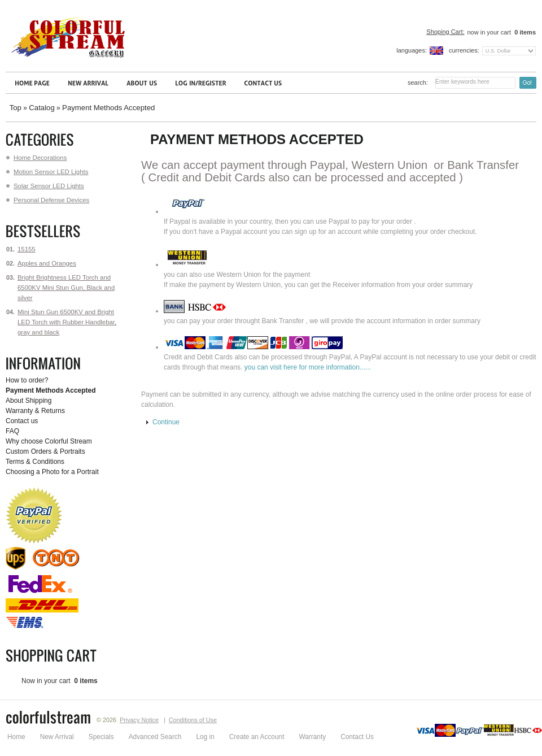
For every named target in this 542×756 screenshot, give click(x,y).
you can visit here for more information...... (308, 367)
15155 (27, 249)
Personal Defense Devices (48, 200)
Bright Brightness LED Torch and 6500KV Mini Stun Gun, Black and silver (66, 288)
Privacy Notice (139, 720)
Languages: (412, 50)
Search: (418, 82)
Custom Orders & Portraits (45, 451)
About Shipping (29, 401)
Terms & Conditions (35, 462)
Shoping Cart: (445, 32)
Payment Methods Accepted (108, 108)
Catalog (41, 108)
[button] (163, 423)
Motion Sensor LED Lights (47, 172)
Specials (101, 737)
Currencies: (464, 50)
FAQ (12, 431)
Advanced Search (155, 737)
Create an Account (257, 737)
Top (16, 108)
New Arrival (57, 737)
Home (16, 737)
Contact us (22, 421)
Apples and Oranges (47, 263)
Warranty (312, 737)
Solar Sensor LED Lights (45, 186)
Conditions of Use (193, 720)
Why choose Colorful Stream (49, 441)
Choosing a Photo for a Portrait (52, 472)
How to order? (27, 380)
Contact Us (357, 737)
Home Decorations (36, 158)
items (524, 32)
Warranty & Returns (35, 411)
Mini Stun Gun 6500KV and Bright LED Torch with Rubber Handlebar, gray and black (67, 322)
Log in (205, 737)
